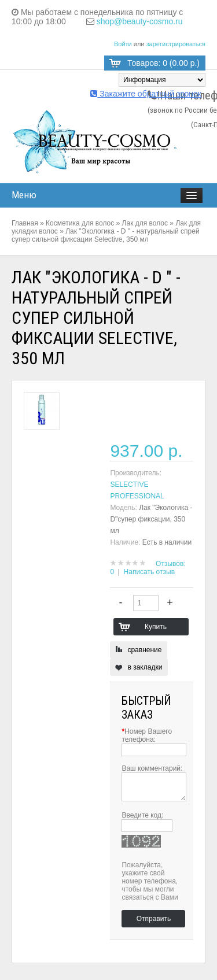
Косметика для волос (80, 223)
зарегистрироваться (176, 44)
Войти (123, 44)
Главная (25, 223)
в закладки (145, 667)
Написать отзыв (149, 572)
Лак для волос (145, 223)
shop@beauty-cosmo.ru (140, 21)
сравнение (144, 650)
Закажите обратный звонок (146, 94)
